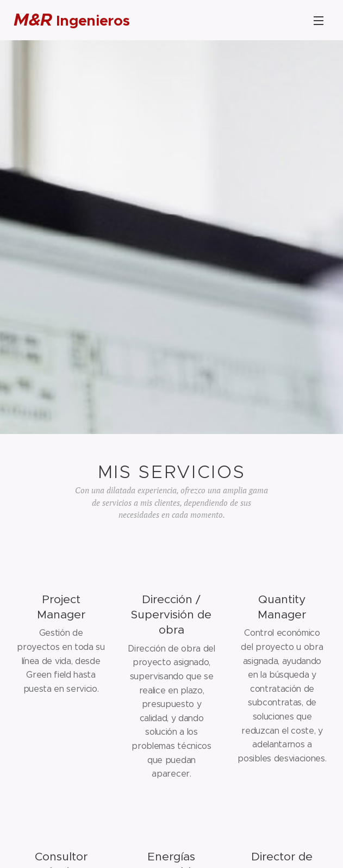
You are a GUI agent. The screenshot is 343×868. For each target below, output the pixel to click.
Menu (319, 21)
